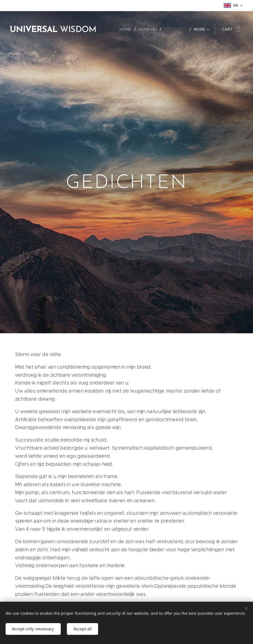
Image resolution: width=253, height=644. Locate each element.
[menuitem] (128, 29)
